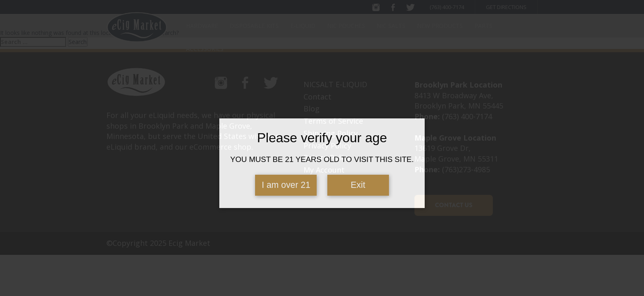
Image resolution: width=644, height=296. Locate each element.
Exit (358, 185)
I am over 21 (286, 185)
